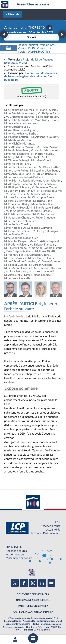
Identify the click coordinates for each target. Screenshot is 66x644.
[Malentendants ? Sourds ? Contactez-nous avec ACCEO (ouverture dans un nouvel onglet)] (31, 572)
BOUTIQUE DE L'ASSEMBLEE (32, 594)
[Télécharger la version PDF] (49, 28)
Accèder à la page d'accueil (5, 4)
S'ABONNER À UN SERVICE (32, 606)
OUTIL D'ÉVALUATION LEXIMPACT (32, 612)
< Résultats (12, 14)
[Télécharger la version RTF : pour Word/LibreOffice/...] (34, 52)
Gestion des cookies (51, 624)
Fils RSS (35, 624)
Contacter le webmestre (18, 624)
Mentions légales (13, 621)
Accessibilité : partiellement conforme (42, 621)
